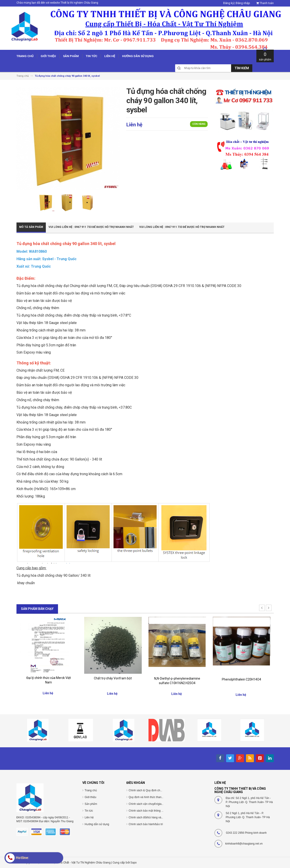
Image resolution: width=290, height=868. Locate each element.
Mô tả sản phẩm (31, 227)
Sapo (134, 863)
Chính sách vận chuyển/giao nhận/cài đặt (154, 804)
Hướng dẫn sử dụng (97, 824)
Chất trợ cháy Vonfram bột (113, 678)
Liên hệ (89, 817)
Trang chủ (91, 790)
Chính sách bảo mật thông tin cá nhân (152, 811)
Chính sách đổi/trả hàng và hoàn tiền (151, 817)
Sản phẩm (91, 804)
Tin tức (89, 811)
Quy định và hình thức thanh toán (149, 797)
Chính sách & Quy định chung (147, 790)
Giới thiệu (90, 797)
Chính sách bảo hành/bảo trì (146, 824)
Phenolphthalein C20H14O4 (241, 679)
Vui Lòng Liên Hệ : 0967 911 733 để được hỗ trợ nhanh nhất (91, 227)
